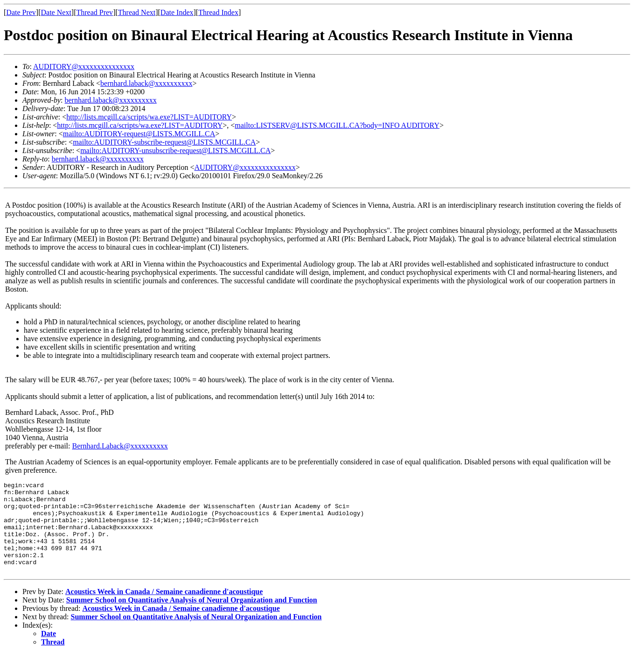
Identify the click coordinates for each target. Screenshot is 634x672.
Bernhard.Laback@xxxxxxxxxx (120, 446)
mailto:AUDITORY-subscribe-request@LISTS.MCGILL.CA (164, 142)
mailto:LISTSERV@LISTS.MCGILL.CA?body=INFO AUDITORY (337, 125)
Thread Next (137, 12)
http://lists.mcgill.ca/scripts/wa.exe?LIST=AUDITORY (149, 117)
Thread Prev (94, 12)
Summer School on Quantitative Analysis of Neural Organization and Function (192, 618)
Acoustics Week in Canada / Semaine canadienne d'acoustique (164, 610)
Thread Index (218, 12)
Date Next (56, 12)
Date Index (177, 12)
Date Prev (21, 12)
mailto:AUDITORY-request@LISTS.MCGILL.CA (139, 134)
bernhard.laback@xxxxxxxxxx (146, 83)
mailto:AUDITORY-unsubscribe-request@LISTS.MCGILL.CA (175, 150)
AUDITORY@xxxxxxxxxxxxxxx (84, 66)
